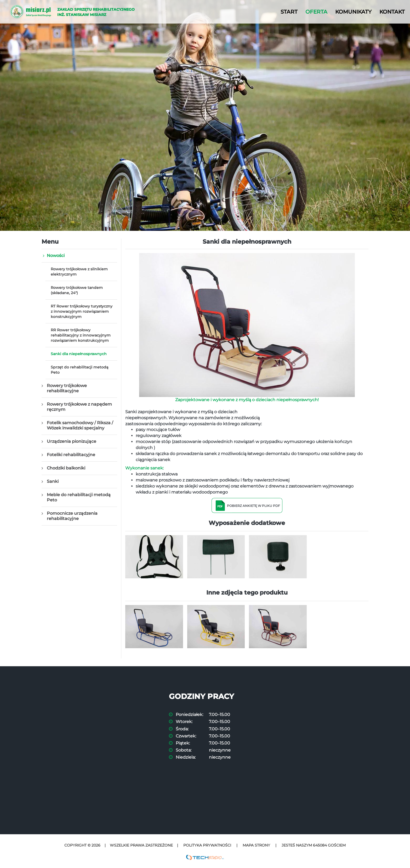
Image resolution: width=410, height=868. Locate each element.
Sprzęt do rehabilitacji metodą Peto (79, 370)
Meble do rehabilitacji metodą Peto (79, 497)
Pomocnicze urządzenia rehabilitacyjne (72, 516)
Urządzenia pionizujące (72, 441)
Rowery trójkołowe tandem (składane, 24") (77, 290)
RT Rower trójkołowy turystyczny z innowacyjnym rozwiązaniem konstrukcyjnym (82, 311)
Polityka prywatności (207, 845)
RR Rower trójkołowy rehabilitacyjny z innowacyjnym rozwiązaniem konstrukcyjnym (81, 335)
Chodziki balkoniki (66, 468)
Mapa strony (256, 845)
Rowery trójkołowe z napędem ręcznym (79, 407)
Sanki (53, 481)
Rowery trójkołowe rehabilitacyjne (67, 388)
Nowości (56, 256)
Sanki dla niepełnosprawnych (79, 354)
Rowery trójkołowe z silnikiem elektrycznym (79, 272)
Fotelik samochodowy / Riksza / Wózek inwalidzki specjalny (80, 425)
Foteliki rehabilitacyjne (71, 455)
